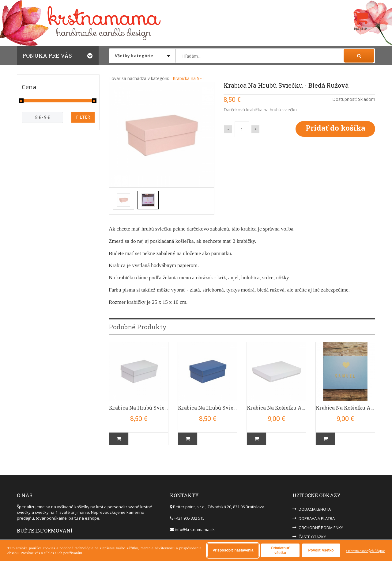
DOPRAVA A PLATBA (317, 515)
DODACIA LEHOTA (315, 506)
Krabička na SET (189, 78)
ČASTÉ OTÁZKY (312, 533)
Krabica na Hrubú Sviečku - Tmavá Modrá (207, 404)
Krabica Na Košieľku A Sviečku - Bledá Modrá (345, 404)
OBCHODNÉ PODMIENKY (321, 524)
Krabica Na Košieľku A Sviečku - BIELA (276, 404)
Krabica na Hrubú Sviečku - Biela (139, 404)
